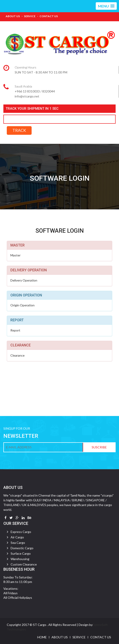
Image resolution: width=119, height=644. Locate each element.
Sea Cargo (18, 543)
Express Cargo (21, 532)
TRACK (19, 130)
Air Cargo (17, 537)
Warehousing (20, 559)
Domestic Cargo (22, 548)
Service (30, 16)
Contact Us (49, 16)
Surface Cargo (21, 553)
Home (42, 637)
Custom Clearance (24, 564)
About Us (13, 16)
